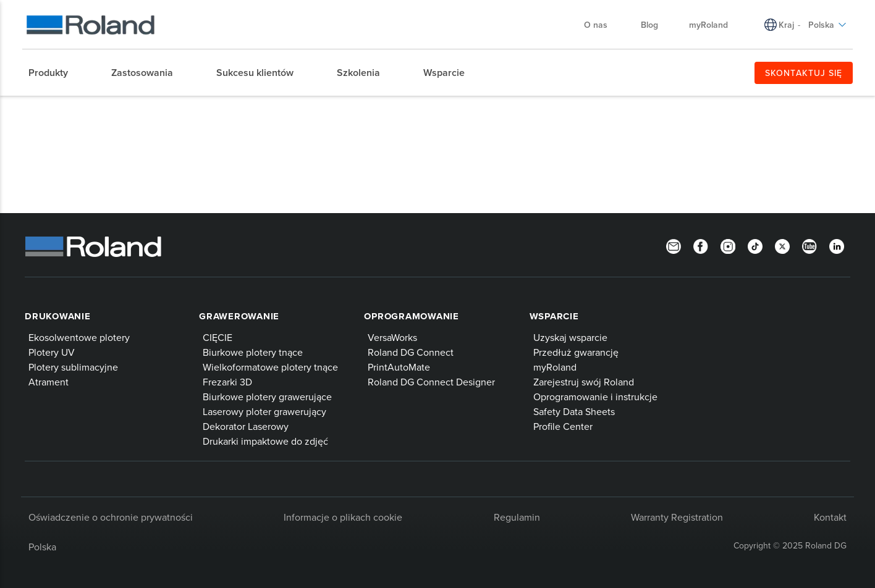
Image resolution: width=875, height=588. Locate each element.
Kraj (786, 25)
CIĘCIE (218, 337)
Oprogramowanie (412, 316)
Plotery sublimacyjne (73, 367)
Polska (827, 25)
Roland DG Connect (411, 352)
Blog (649, 25)
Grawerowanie (239, 316)
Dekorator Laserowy (246, 426)
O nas (602, 25)
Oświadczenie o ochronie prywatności (111, 517)
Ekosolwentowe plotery (79, 337)
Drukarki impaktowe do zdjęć (265, 441)
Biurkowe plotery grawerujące (267, 397)
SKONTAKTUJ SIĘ (804, 73)
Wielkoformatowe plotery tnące (270, 367)
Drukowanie (58, 316)
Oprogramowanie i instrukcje (595, 397)
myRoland (708, 25)
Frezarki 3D (227, 382)
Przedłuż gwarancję (576, 352)
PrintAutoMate (399, 367)
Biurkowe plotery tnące (253, 352)
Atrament (49, 382)
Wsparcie (554, 316)
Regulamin (517, 517)
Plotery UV (52, 352)
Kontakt (830, 517)
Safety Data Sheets (574, 411)
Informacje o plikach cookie (343, 517)
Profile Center (563, 426)
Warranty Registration (677, 517)
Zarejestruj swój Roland (584, 382)
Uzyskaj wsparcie (570, 337)
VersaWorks (392, 337)
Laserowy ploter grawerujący (264, 411)
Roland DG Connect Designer (431, 382)
